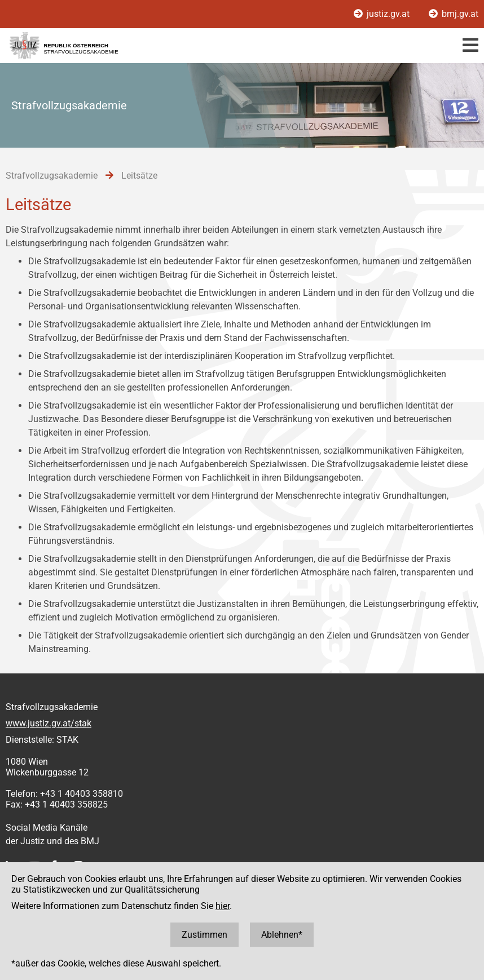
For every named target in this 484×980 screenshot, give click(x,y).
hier (223, 906)
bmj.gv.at (454, 14)
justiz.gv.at (383, 14)
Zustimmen (204, 935)
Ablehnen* (282, 935)
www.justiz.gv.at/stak (49, 723)
